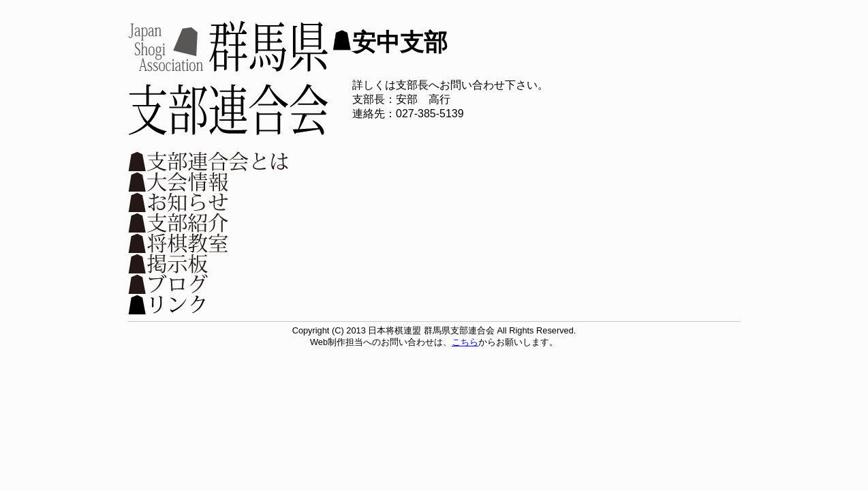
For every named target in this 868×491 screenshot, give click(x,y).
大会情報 (209, 181)
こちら (465, 342)
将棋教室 (209, 243)
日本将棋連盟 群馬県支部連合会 (228, 78)
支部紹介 (209, 222)
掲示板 (209, 263)
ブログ (209, 284)
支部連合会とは (209, 161)
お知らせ (209, 202)
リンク (209, 304)
